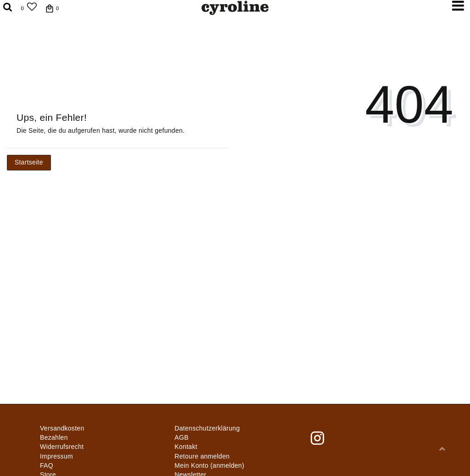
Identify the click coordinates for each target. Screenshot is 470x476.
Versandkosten (62, 428)
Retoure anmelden (202, 456)
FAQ (47, 465)
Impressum (56, 456)
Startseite (29, 162)
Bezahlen (54, 437)
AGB (181, 437)
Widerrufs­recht (62, 447)
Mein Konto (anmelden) (209, 465)
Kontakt (186, 447)
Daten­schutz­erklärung (207, 428)
